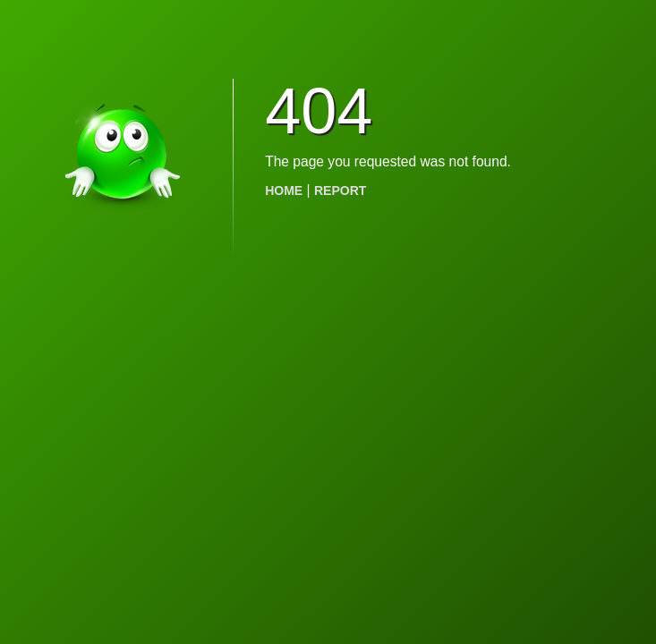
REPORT (340, 191)
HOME (284, 191)
